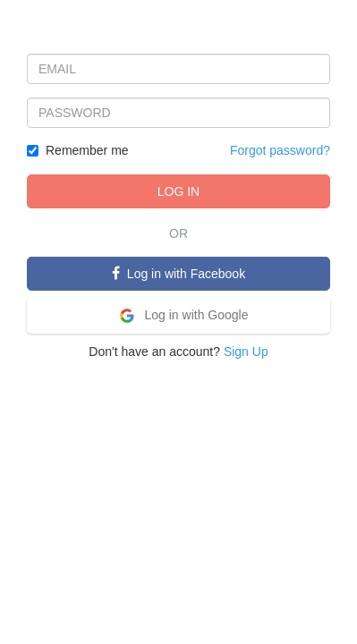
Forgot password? (280, 150)
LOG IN (178, 191)
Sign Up (246, 352)
